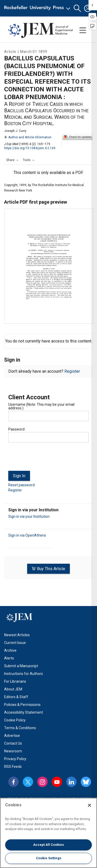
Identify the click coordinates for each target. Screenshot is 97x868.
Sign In (19, 476)
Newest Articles (17, 635)
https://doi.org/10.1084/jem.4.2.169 (30, 148)
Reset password (21, 485)
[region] (48, 833)
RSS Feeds (13, 767)
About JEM (13, 689)
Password (16, 429)
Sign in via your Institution (29, 516)
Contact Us (13, 743)
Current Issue (15, 643)
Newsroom (13, 751)
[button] (77, 8)
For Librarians (15, 681)
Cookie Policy (15, 720)
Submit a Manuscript (21, 666)
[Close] (89, 805)
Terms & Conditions (20, 728)
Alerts (9, 658)
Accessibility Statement (24, 712)
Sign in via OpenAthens (27, 535)
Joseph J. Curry (15, 131)
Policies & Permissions (22, 705)
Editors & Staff (16, 697)
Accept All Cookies (48, 845)
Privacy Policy (15, 759)
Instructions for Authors (24, 674)
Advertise (12, 736)
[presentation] (48, 459)
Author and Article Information (28, 137)
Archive (10, 650)
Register (72, 371)
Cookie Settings (49, 858)
